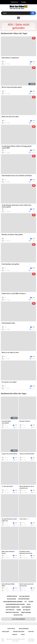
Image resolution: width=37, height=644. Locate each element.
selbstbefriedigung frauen (15, 604)
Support (31, 632)
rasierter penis (18, 615)
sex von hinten (24, 596)
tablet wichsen (26, 612)
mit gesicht (27, 610)
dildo (29, 604)
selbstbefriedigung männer (13, 602)
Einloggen (24, 2)
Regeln (15, 635)
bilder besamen (12, 599)
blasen (31, 602)
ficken (19, 610)
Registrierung (14, 2)
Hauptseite (11, 629)
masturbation (10, 610)
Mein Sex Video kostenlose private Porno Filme (16, 640)
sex (26, 602)
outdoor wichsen (24, 599)
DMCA (23, 635)
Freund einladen (19, 632)
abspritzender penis (13, 607)
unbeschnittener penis (12, 612)
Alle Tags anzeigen (18, 619)
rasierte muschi (12, 596)
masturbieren (26, 607)
